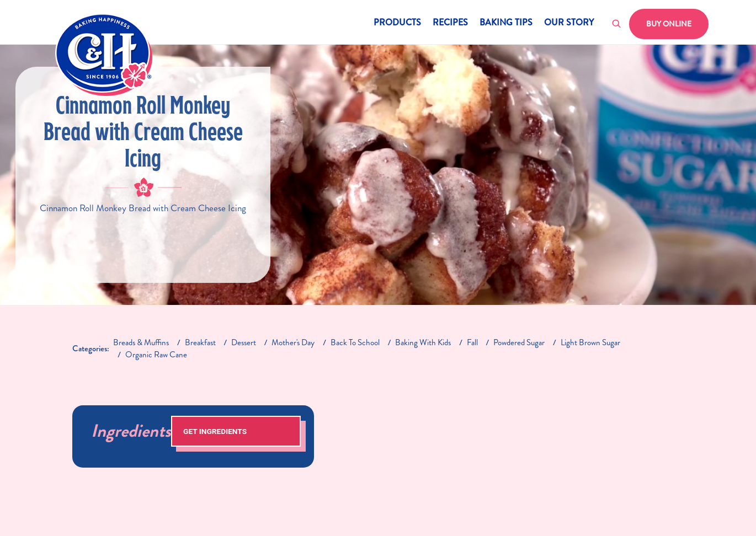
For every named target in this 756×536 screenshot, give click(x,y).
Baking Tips (506, 23)
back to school (355, 342)
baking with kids (423, 342)
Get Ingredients (215, 431)
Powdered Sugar (519, 342)
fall (472, 342)
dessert (244, 342)
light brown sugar (590, 342)
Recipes (450, 23)
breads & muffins (141, 342)
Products (397, 23)
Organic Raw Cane (156, 355)
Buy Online (669, 24)
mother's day (293, 342)
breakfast (200, 342)
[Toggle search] (617, 24)
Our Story (569, 23)
